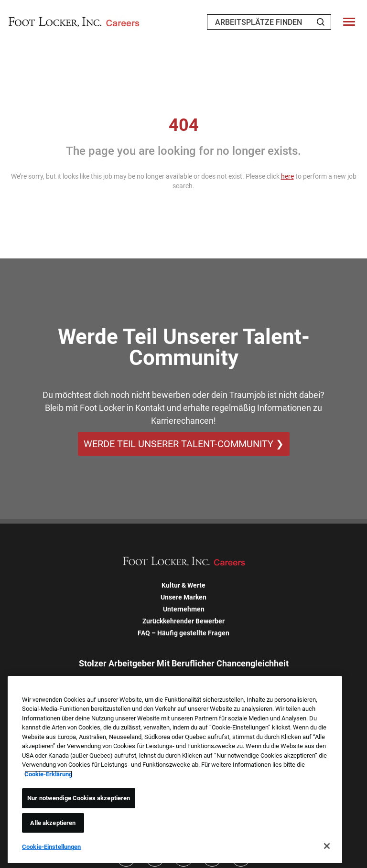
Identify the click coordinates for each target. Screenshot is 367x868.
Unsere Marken (183, 597)
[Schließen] (327, 846)
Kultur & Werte (183, 585)
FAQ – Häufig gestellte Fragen (183, 633)
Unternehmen (184, 609)
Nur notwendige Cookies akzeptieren (79, 798)
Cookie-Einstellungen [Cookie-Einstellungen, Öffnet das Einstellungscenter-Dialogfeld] (52, 847)
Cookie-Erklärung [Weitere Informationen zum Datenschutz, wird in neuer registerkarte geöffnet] (48, 774)
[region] (175, 770)
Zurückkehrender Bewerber (183, 621)
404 (184, 125)
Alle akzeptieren (53, 823)
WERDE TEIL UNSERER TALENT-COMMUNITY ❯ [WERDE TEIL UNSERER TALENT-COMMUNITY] (184, 444)
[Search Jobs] (321, 22)
